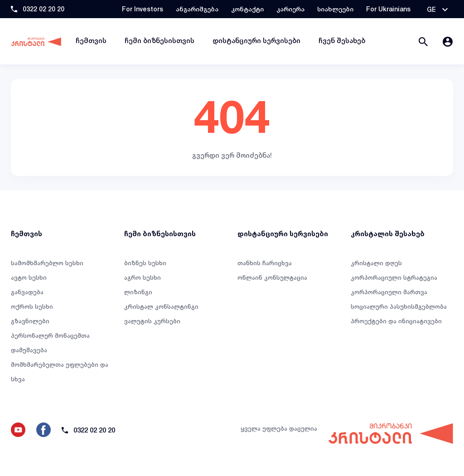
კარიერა (290, 9)
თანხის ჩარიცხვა (265, 263)
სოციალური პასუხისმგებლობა (399, 306)
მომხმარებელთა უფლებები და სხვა (60, 372)
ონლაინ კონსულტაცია (272, 277)
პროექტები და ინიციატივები (396, 321)
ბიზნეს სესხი (145, 263)
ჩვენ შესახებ (342, 41)
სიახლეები (335, 9)
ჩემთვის (91, 41)
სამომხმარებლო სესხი (47, 263)
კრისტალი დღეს (376, 263)
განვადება (27, 292)
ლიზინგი (138, 292)
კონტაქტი (247, 9)
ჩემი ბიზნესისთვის (159, 41)
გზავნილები (30, 321)
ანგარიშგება (197, 9)
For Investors (143, 9)
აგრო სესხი (143, 277)
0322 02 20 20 (43, 9)
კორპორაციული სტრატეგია (394, 277)
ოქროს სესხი (32, 306)
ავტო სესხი (29, 277)
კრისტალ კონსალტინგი (161, 306)
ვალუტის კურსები (152, 321)
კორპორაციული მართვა (389, 292)
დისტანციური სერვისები (256, 41)
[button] (437, 10)
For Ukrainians (388, 9)
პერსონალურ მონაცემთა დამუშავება (50, 343)
